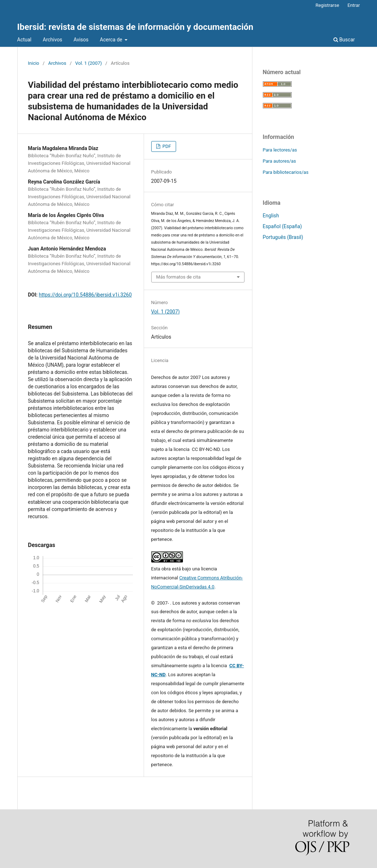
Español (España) (282, 226)
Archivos (53, 40)
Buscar (344, 40)
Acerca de (112, 40)
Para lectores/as (280, 150)
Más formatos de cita (179, 277)
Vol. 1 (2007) (89, 63)
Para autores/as (280, 161)
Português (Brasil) (283, 237)
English (271, 216)
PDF (166, 146)
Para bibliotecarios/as (286, 172)
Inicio (34, 63)
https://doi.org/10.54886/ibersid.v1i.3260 (85, 295)
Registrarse (327, 5)
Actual (24, 40)
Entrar (354, 5)
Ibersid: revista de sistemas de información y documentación (135, 27)
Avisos (81, 40)
